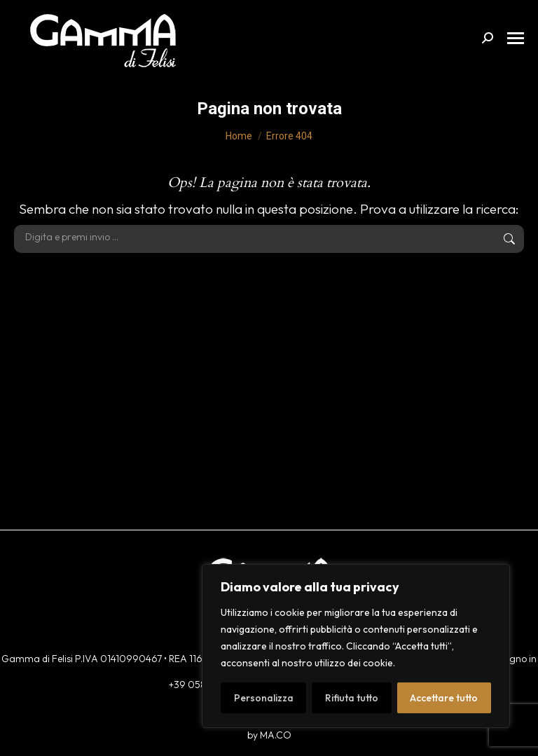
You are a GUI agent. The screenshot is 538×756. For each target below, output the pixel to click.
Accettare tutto (444, 698)
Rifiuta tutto (352, 698)
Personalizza (264, 698)
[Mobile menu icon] (516, 38)
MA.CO (276, 735)
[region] (356, 646)
